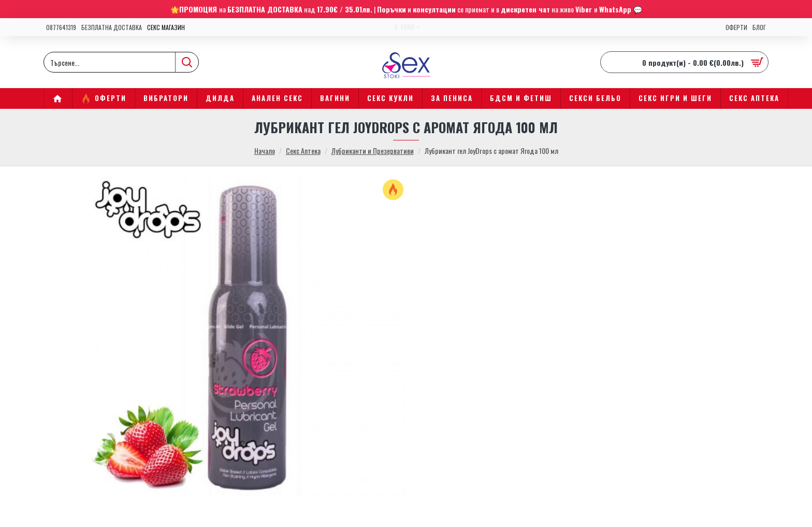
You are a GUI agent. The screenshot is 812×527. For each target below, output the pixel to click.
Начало (265, 151)
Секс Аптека (303, 151)
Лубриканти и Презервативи (373, 151)
